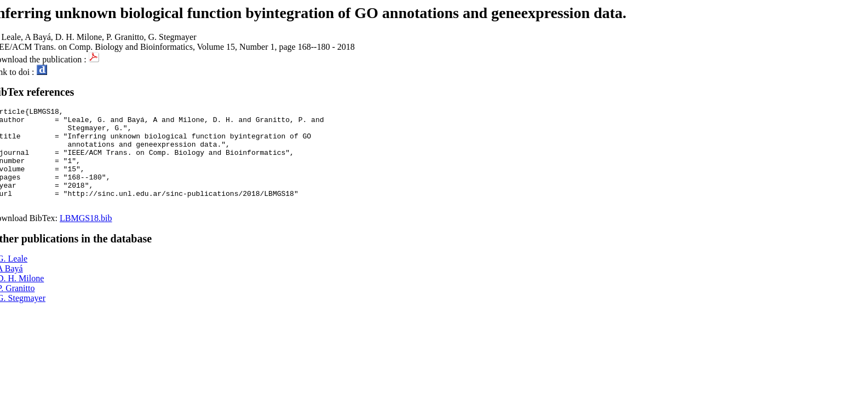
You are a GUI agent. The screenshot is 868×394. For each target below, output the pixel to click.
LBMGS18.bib (86, 238)
